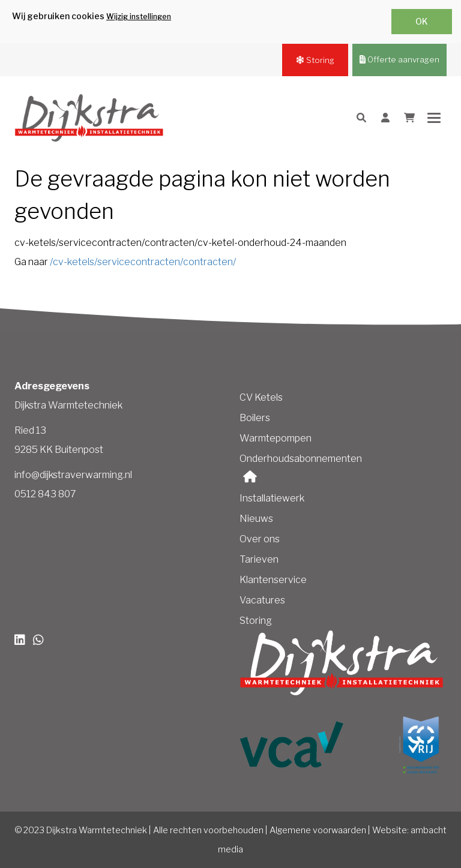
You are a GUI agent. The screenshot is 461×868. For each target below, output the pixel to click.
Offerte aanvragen (399, 59)
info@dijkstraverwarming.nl (73, 475)
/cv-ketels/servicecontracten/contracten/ (143, 262)
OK (422, 21)
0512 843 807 (45, 494)
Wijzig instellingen (139, 16)
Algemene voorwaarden (318, 830)
